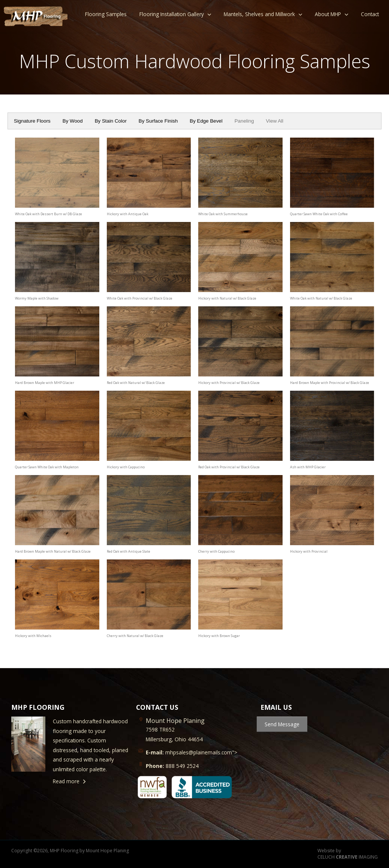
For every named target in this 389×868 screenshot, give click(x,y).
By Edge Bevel (206, 121)
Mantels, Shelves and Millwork (259, 14)
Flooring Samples (106, 14)
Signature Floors (32, 121)
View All (275, 121)
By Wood (73, 121)
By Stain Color (111, 121)
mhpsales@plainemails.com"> (192, 752)
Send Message (282, 724)
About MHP (328, 14)
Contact (370, 14)
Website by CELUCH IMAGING (348, 854)
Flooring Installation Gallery (172, 14)
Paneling (244, 121)
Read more (66, 781)
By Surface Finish (158, 121)
